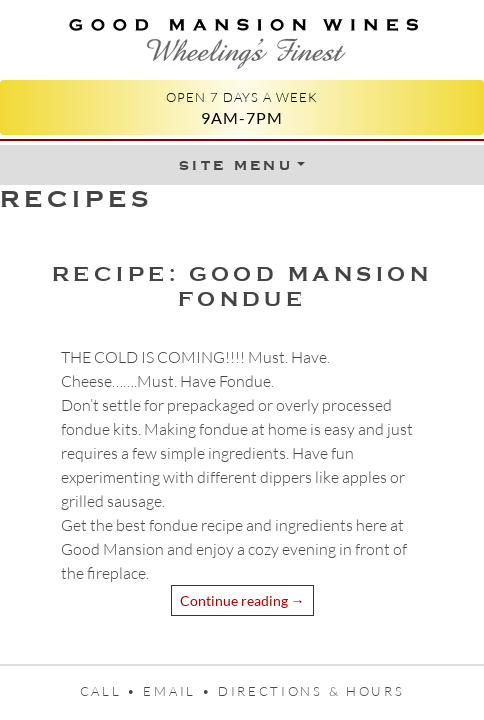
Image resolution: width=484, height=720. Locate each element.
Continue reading (242, 600)
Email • (180, 691)
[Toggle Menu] (242, 165)
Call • (112, 691)
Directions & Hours (311, 691)
